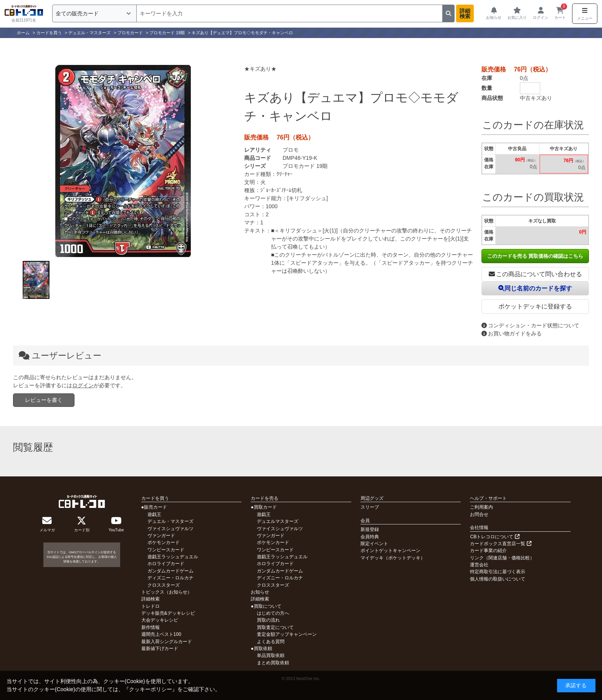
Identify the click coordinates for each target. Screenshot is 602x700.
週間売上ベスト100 (161, 634)
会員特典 (370, 537)
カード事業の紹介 (488, 551)
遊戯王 (154, 514)
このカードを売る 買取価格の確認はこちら (535, 256)
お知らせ (260, 592)
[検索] (289, 13)
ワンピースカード (166, 550)
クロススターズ (164, 585)
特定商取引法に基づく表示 (498, 572)
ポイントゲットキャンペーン (390, 551)
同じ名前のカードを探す (535, 288)
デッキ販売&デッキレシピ (168, 613)
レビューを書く (44, 400)
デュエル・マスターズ (170, 521)
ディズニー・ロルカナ (170, 578)
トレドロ (150, 606)
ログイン (83, 385)
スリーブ (370, 507)
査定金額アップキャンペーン (287, 634)
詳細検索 (465, 13)
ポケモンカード (164, 542)
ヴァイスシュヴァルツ (170, 529)
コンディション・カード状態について (530, 325)
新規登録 (370, 529)
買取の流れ (268, 620)
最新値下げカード (160, 649)
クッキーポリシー (150, 689)
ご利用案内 (481, 507)
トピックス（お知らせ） (167, 592)
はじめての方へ (273, 613)
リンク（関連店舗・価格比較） (502, 558)
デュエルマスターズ (278, 521)
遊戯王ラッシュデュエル (173, 557)
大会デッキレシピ (160, 620)
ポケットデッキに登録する (535, 306)
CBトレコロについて (495, 537)
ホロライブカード (166, 564)
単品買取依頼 (271, 655)
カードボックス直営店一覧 (500, 544)
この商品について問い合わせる (535, 274)
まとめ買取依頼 (273, 663)
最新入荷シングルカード (167, 642)
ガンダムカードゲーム (170, 571)
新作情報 (150, 627)
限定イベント (374, 544)
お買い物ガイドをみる (512, 333)
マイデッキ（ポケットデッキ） (393, 558)
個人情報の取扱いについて (498, 579)
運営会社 (479, 565)
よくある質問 (271, 642)
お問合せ (479, 514)
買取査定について (275, 627)
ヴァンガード (161, 536)
